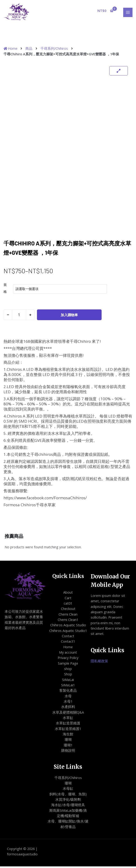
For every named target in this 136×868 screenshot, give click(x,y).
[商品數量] (19, 316)
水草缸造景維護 (68, 725)
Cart (68, 599)
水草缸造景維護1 (68, 730)
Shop (68, 676)
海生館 (68, 736)
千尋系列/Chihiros (54, 50)
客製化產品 (68, 692)
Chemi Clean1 (68, 621)
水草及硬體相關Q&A (68, 714)
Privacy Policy (68, 659)
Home (68, 648)
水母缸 (68, 790)
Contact (68, 638)
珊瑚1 (68, 747)
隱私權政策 (99, 663)
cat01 (68, 605)
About (68, 594)
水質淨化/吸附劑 (68, 801)
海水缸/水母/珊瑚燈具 (68, 806)
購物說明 (68, 752)
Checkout (68, 610)
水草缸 (68, 719)
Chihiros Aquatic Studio (68, 627)
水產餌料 (68, 708)
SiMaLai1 (68, 687)
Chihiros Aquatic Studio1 (68, 632)
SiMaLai (68, 681)
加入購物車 (69, 316)
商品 (29, 50)
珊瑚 (68, 741)
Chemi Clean (68, 616)
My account (68, 654)
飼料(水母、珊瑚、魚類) (68, 796)
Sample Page (68, 665)
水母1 (68, 703)
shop (68, 670)
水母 (68, 698)
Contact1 (68, 643)
